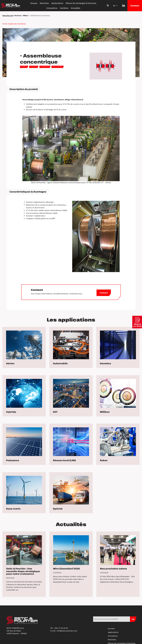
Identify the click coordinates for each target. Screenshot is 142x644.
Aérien (24, 67)
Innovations (52, 8)
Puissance (45, 67)
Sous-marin (58, 67)
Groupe (34, 3)
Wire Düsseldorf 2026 (67, 569)
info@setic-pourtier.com (67, 631)
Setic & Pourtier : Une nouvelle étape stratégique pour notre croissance (23, 571)
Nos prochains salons (113, 569)
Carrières (64, 8)
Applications (57, 3)
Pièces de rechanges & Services (81, 3)
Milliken (26, 16)
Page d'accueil (8, 16)
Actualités (75, 8)
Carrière (111, 629)
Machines (44, 3)
